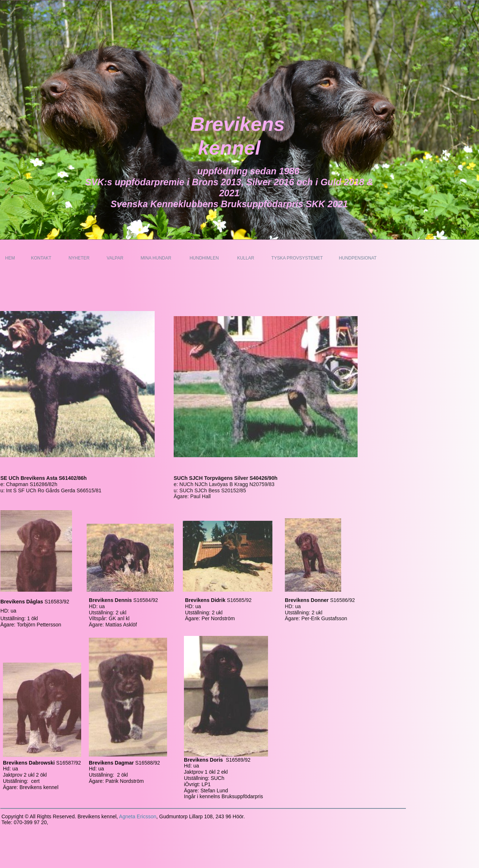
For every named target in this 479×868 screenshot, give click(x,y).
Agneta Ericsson (138, 816)
